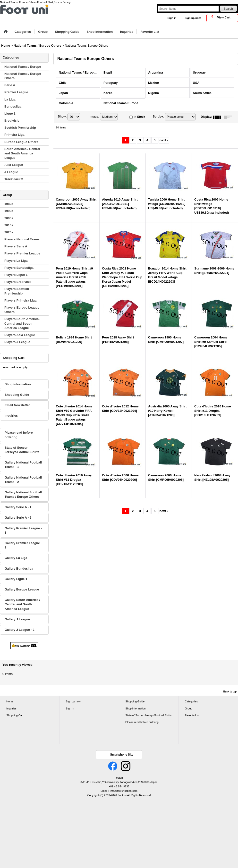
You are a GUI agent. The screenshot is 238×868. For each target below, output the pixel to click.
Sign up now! (193, 18)
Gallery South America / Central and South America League (22, 604)
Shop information (18, 384)
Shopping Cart (15, 715)
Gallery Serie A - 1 (18, 507)
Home (10, 701)
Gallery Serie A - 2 (18, 518)
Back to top (230, 692)
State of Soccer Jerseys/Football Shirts (22, 450)
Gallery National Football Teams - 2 (23, 480)
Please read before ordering (19, 435)
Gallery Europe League (22, 589)
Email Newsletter (17, 405)
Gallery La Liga (16, 558)
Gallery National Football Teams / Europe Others (23, 494)
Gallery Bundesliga (19, 569)
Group (189, 708)
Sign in (172, 18)
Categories (191, 701)
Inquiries (11, 416)
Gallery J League (17, 619)
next (164, 140)
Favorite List (192, 715)
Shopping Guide (17, 395)
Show (62, 117)
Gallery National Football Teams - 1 (23, 465)
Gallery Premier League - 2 (23, 545)
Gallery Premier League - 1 (23, 530)
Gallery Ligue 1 (16, 579)
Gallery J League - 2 (20, 630)
